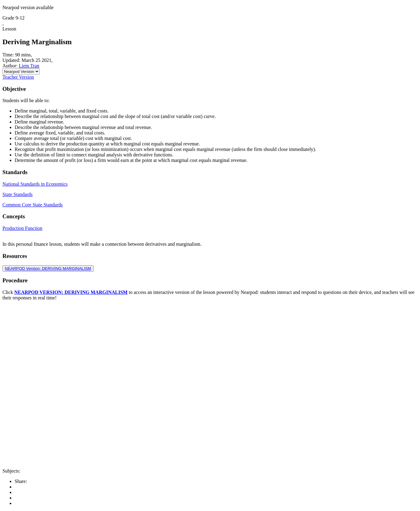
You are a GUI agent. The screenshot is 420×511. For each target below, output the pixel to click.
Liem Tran (29, 66)
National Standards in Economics (35, 184)
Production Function (22, 228)
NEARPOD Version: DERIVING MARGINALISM (48, 268)
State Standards (18, 194)
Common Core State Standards (33, 205)
